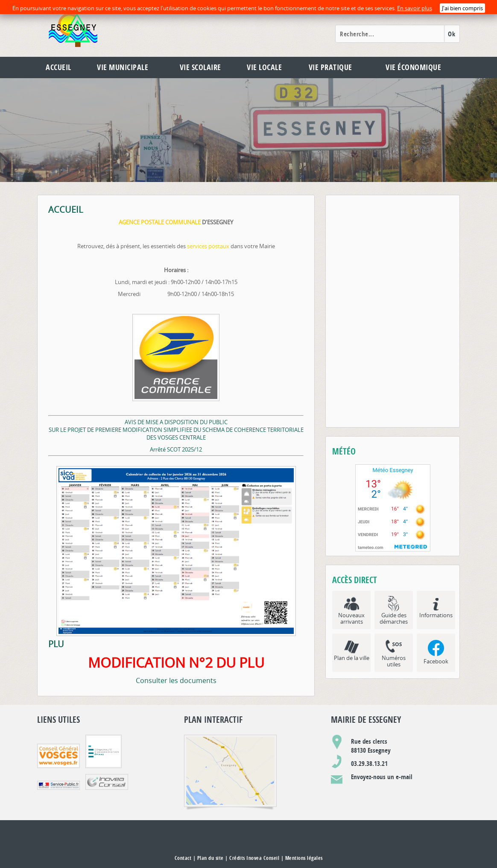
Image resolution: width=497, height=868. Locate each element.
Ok (452, 34)
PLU (56, 644)
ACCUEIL (66, 210)
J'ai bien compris (462, 8)
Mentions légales (304, 858)
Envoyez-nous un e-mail (382, 777)
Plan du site (210, 858)
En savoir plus (415, 8)
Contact (183, 858)
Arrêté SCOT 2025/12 (176, 449)
